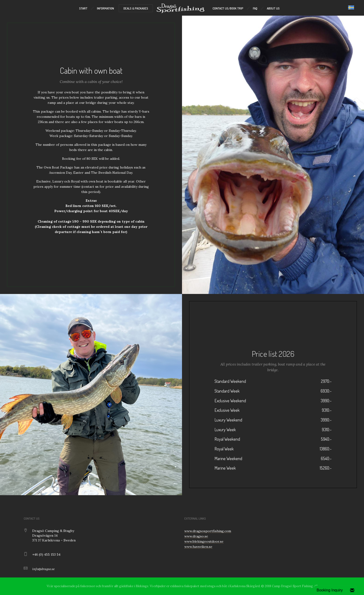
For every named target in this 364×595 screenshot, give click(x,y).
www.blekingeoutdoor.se (204, 541)
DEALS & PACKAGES (136, 8)
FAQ (255, 8)
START (83, 8)
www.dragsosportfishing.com (208, 531)
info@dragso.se (43, 569)
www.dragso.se (196, 536)
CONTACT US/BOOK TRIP (228, 8)
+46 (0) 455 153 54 (46, 554)
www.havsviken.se (198, 547)
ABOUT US (273, 8)
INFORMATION (105, 8)
